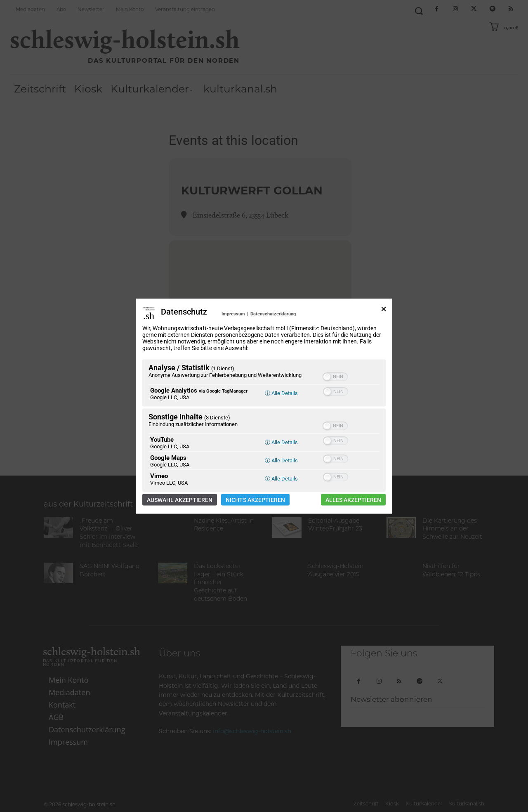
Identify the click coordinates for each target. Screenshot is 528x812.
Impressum (233, 314)
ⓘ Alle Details (281, 393)
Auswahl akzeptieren (180, 500)
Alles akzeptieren (353, 500)
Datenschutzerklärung (273, 314)
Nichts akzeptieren (255, 500)
